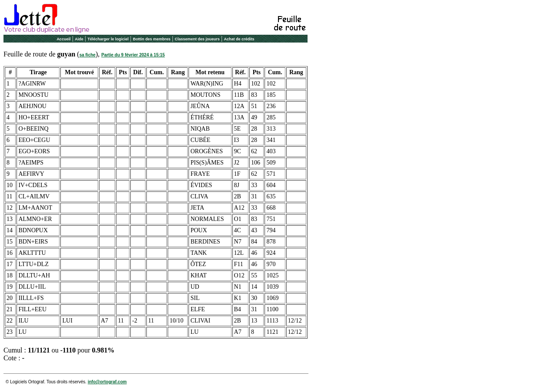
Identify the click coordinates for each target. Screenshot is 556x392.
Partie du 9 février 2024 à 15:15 (133, 55)
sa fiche (88, 55)
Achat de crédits (239, 39)
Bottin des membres (152, 39)
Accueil (63, 39)
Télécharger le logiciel (108, 39)
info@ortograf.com (107, 382)
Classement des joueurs (197, 39)
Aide (79, 39)
